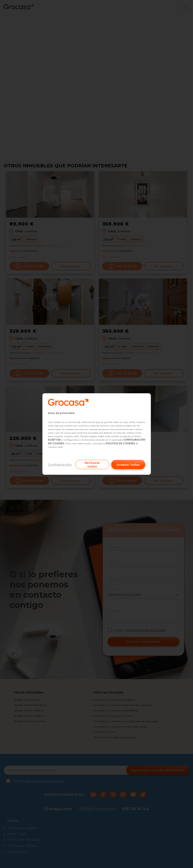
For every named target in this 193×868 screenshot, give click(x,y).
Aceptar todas (128, 465)
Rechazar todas (92, 465)
